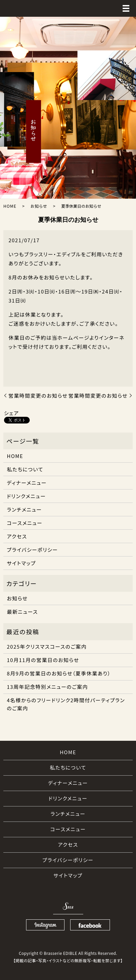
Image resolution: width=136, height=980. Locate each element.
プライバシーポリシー (33, 550)
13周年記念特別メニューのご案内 (48, 687)
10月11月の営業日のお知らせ (43, 660)
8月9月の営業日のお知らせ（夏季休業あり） (59, 673)
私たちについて (25, 469)
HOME (10, 206)
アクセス (17, 536)
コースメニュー (25, 523)
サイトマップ (22, 563)
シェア (12, 413)
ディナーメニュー (27, 483)
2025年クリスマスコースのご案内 (47, 646)
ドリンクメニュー (27, 496)
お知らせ (39, 206)
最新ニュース (23, 612)
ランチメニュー (25, 509)
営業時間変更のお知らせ (38, 396)
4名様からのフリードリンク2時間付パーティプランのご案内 (66, 704)
